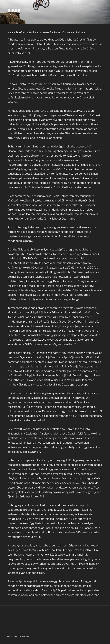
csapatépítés (18, 581)
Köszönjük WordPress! (18, 636)
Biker (14, 10)
